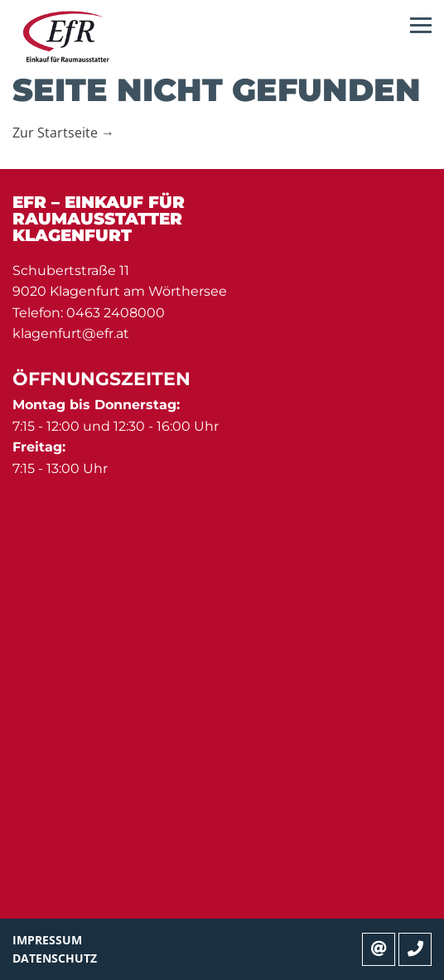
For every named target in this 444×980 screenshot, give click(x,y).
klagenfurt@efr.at (71, 333)
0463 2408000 (116, 313)
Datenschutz (55, 958)
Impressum (47, 940)
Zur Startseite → (63, 133)
